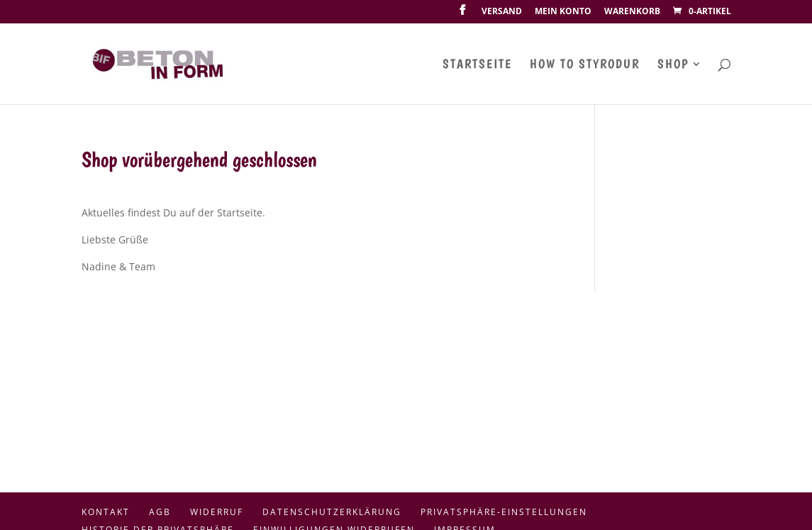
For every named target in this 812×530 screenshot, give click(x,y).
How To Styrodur (585, 65)
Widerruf (217, 512)
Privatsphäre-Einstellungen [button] (504, 512)
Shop (673, 65)
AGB (160, 512)
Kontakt (106, 512)
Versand (502, 12)
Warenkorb (632, 12)
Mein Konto (563, 12)
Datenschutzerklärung (332, 512)
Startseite (477, 65)
